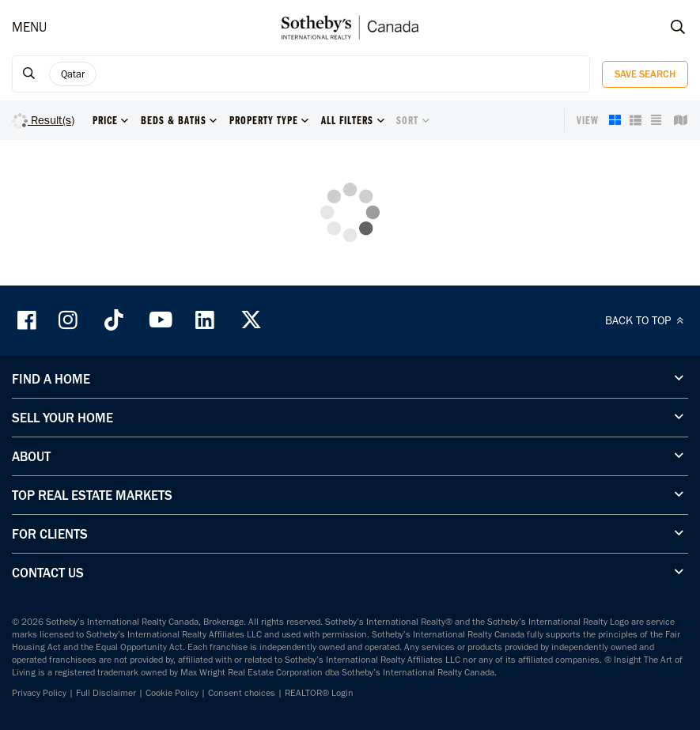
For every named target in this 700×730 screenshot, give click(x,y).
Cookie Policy (172, 693)
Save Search (645, 74)
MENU (29, 27)
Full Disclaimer (106, 693)
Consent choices (242, 693)
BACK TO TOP (647, 320)
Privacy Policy (39, 693)
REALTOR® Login (319, 693)
